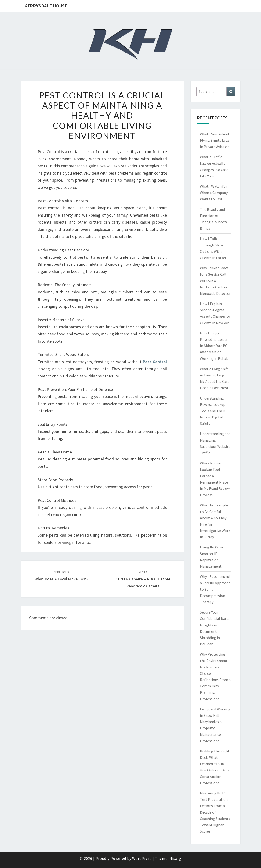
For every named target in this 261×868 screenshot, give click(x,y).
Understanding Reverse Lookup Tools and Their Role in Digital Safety (213, 411)
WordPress (142, 858)
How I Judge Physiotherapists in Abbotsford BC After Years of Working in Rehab (214, 346)
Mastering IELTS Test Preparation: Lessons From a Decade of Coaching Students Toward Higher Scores (215, 812)
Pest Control (155, 362)
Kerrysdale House (46, 6)
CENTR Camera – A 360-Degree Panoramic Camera (143, 579)
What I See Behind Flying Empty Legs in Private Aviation (215, 140)
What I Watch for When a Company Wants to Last (214, 193)
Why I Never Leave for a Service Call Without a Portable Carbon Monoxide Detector (215, 281)
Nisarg (175, 858)
